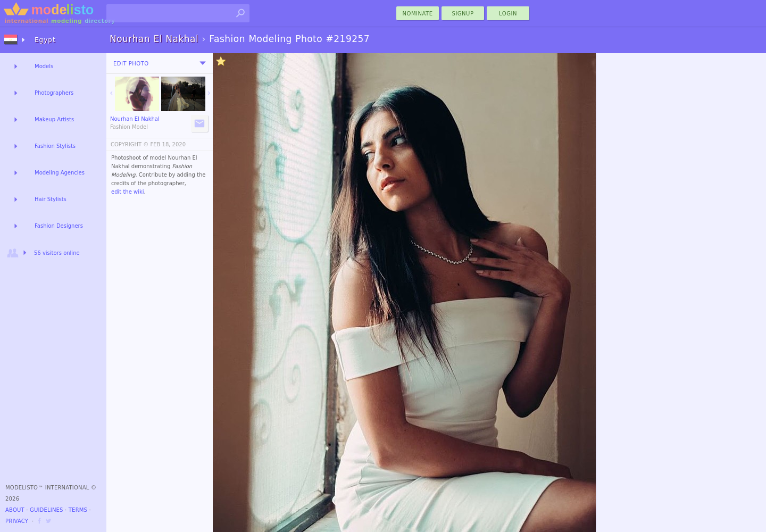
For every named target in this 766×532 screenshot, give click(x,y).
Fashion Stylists (55, 146)
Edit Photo (131, 64)
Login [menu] (508, 14)
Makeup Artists (54, 119)
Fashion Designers (59, 226)
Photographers (54, 93)
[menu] (203, 63)
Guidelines (47, 510)
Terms (78, 510)
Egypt (45, 40)
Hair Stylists (51, 199)
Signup (463, 14)
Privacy (17, 521)
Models (44, 66)
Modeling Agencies (60, 173)
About (15, 510)
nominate (418, 14)
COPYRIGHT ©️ (130, 144)
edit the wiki (128, 192)
